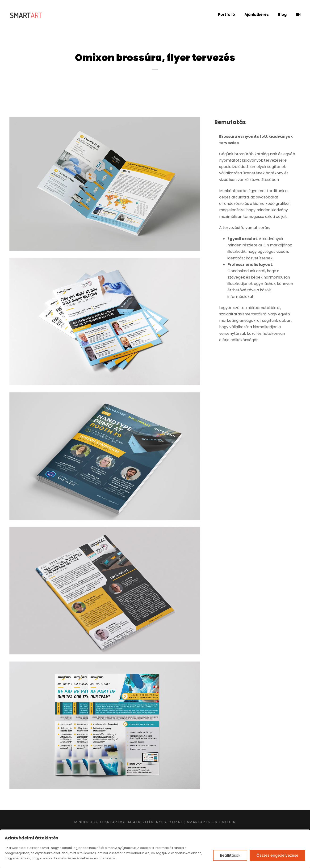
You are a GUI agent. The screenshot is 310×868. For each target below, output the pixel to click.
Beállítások (230, 855)
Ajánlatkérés (257, 15)
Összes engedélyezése (277, 855)
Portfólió (226, 15)
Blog (282, 15)
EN (298, 15)
